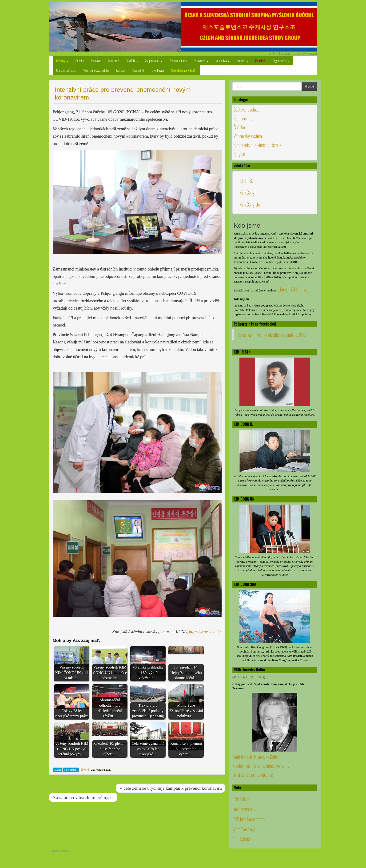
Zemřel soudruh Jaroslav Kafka (255, 757)
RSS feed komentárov (249, 819)
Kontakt (120, 70)
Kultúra (242, 61)
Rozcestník (138, 70)
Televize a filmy (178, 61)
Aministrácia (242, 839)
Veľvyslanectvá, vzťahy (96, 70)
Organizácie (281, 61)
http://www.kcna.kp (205, 632)
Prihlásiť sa (241, 799)
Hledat (309, 86)
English (260, 61)
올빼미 (85, 770)
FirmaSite (64, 851)
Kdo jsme (114, 61)
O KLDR (132, 61)
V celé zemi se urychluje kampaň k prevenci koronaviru (171, 788)
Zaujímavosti (154, 61)
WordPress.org (244, 829)
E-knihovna (158, 70)
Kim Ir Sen (248, 181)
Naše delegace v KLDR (184, 70)
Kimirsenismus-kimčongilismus (257, 145)
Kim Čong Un (250, 204)
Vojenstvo (223, 61)
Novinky (62, 61)
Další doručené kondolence (253, 775)
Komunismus (243, 118)
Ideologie (96, 61)
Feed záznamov (244, 809)
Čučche (80, 61)
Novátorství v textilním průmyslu (83, 797)
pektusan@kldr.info (291, 289)
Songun (239, 154)
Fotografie (201, 61)
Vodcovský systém (248, 136)
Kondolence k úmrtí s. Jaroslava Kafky (261, 766)
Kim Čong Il (249, 192)
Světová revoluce (247, 109)
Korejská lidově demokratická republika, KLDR (273, 335)
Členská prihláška (66, 70)
